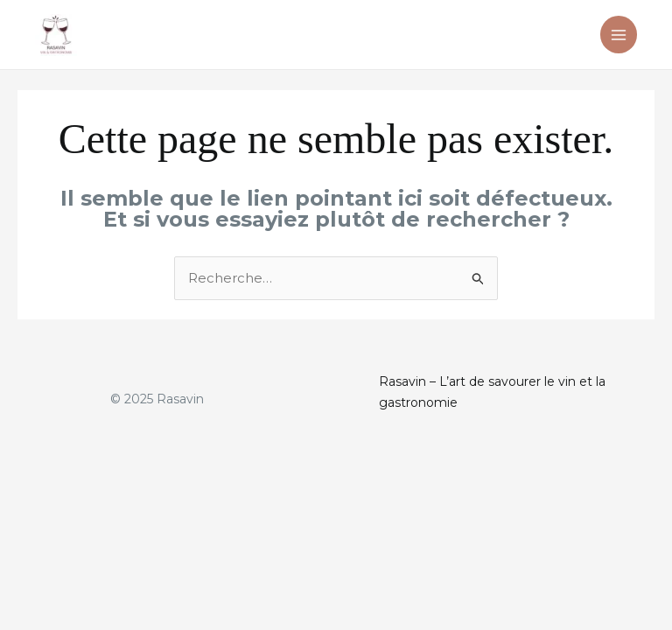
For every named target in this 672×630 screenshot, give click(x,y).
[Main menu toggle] (619, 35)
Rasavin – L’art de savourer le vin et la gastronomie (492, 392)
